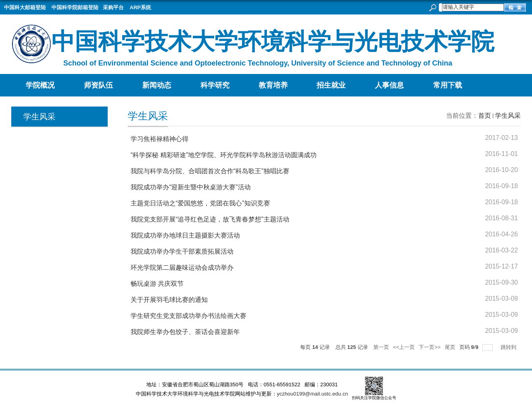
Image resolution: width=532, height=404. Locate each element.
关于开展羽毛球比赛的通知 (169, 300)
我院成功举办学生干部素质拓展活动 (182, 251)
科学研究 (215, 85)
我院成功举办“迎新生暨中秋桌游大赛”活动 (191, 187)
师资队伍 (98, 85)
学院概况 (40, 85)
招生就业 (331, 85)
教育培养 (273, 85)
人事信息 (389, 85)
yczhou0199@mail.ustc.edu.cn (312, 394)
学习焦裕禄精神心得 (160, 139)
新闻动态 (157, 85)
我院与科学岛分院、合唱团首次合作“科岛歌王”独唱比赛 (210, 171)
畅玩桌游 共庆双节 (157, 284)
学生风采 (508, 116)
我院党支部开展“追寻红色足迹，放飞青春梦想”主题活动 (210, 219)
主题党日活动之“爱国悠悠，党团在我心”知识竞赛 (200, 203)
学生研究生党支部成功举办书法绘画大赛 (188, 316)
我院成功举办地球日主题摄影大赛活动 (185, 235)
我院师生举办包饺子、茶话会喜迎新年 (185, 332)
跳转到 (509, 347)
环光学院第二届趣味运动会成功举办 (182, 268)
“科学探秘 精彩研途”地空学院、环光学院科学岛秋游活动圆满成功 (224, 155)
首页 (485, 116)
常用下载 (448, 85)
